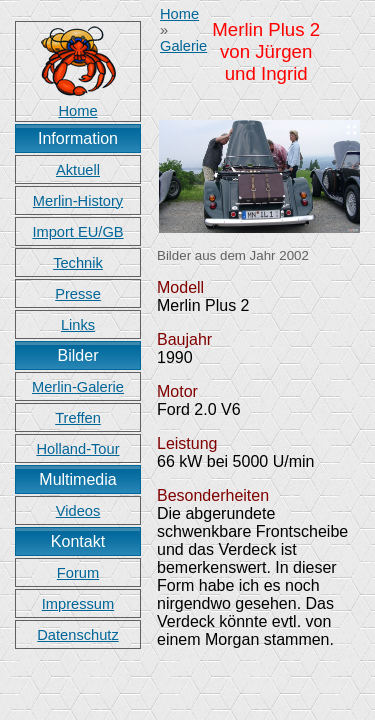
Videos (78, 511)
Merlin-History (78, 201)
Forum (78, 573)
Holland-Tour (77, 449)
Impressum (78, 604)
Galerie (183, 46)
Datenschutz (77, 635)
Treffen (78, 418)
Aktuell (78, 170)
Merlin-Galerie (78, 387)
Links (78, 325)
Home (179, 14)
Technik (78, 263)
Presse (78, 294)
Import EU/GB (77, 232)
